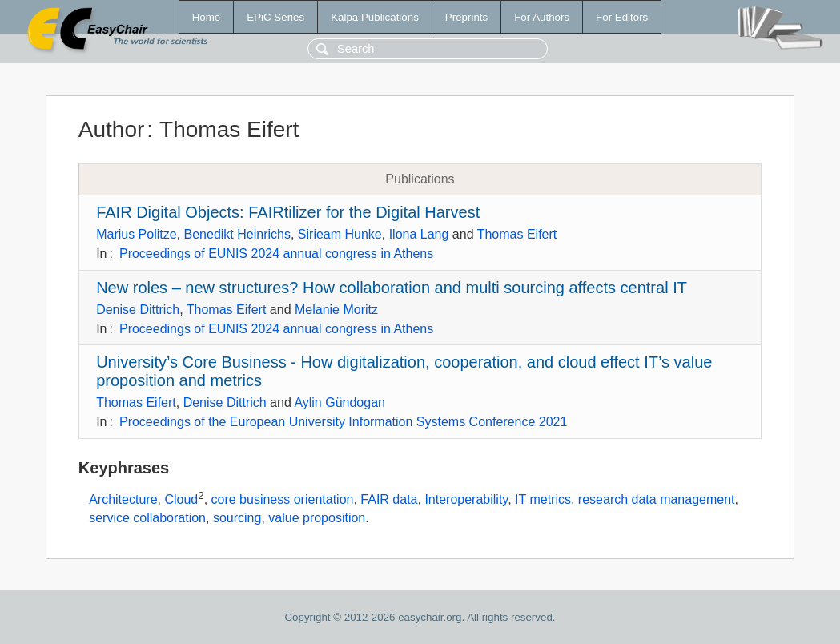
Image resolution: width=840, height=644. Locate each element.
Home (207, 17)
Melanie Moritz (336, 310)
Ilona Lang (419, 234)
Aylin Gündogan (340, 402)
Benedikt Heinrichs (237, 234)
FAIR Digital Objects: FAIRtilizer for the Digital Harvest (288, 212)
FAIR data (389, 499)
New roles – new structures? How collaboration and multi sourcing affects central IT (392, 288)
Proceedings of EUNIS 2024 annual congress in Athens (276, 254)
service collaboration (147, 518)
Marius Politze (136, 234)
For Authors (542, 17)
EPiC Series (275, 17)
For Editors (622, 17)
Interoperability (466, 499)
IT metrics (543, 499)
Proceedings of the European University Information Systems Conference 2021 (343, 422)
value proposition (317, 518)
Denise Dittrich (138, 310)
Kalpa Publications (375, 17)
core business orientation (283, 499)
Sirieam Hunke (340, 234)
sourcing (237, 518)
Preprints (466, 17)
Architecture (123, 499)
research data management (657, 499)
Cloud (181, 499)
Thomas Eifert (517, 234)
